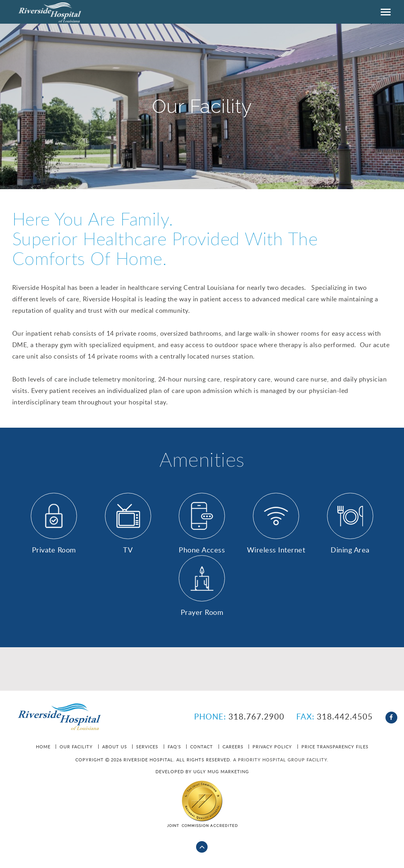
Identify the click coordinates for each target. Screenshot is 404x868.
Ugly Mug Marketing (221, 771)
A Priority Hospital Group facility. (281, 760)
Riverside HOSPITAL (51, 12)
